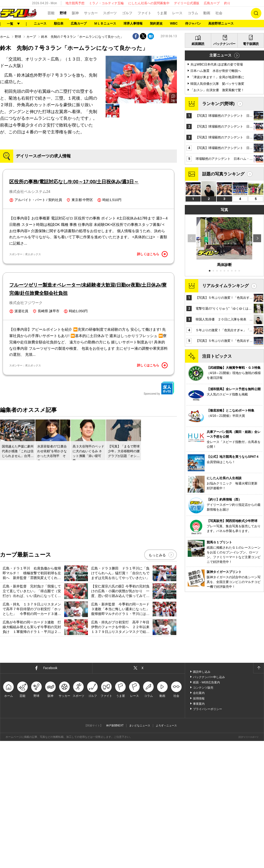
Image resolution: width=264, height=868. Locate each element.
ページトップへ (258, 795)
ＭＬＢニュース (105, 24)
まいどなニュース (140, 853)
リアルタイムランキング (225, 420)
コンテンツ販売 (203, 815)
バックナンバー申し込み (209, 804)
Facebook (50, 795)
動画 (207, 13)
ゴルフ (127, 13)
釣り (227, 3)
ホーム (5, 103)
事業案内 (199, 831)
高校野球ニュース (221, 24)
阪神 (75, 13)
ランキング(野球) (218, 238)
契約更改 (156, 24)
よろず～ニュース (166, 853)
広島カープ (212, 3)
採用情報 (199, 825)
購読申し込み (202, 799)
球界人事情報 (133, 24)
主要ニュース (220, 190)
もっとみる (157, 682)
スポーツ (110, 13)
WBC (174, 24)
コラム (193, 13)
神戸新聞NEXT (115, 853)
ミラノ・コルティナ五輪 (106, 3)
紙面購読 (198, 179)
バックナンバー (224, 179)
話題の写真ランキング (223, 309)
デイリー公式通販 (187, 3)
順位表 (59, 24)
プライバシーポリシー (208, 836)
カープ (31, 103)
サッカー (91, 13)
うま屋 (162, 13)
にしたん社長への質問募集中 (149, 3)
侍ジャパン (193, 24)
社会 (219, 13)
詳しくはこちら (152, 381)
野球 (63, 13)
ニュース (40, 24)
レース (177, 13)
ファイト (144, 13)
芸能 (51, 13)
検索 (256, 13)
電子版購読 (251, 179)
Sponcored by (159, 516)
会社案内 (199, 820)
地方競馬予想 (75, 3)
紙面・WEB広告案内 (206, 810)
